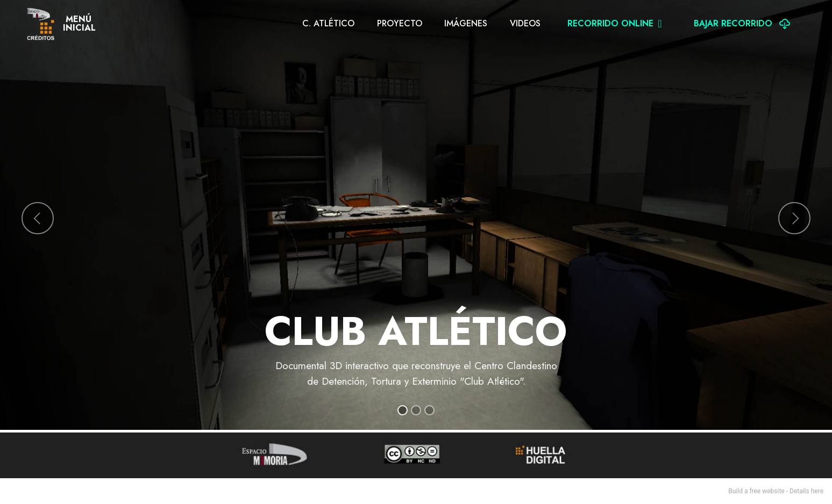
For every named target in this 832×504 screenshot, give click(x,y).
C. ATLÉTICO (328, 23)
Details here (806, 491)
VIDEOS (525, 23)
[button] (38, 218)
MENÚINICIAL (79, 24)
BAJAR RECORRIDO (742, 23)
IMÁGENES (466, 23)
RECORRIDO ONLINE (614, 23)
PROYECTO (400, 23)
